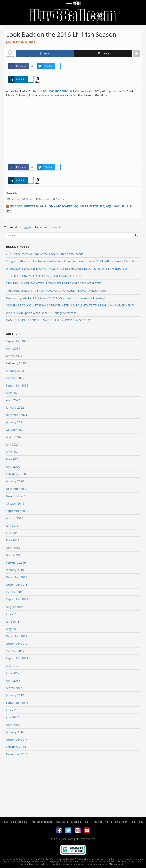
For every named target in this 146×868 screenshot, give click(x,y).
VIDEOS (109, 822)
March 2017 (14, 688)
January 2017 (15, 695)
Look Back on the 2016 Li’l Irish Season (61, 35)
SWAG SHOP (121, 822)
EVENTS (87, 822)
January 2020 (15, 481)
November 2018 (17, 585)
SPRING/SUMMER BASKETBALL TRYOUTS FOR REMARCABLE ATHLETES (54, 283)
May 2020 (13, 459)
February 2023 (16, 363)
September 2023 (17, 341)
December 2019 (17, 489)
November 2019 (17, 496)
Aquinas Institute (89, 206)
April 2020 (13, 466)
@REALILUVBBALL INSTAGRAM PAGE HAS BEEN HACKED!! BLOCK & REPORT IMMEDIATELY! (67, 269)
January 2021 (15, 422)
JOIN (141, 822)
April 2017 (13, 681)
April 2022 (13, 400)
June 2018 (13, 621)
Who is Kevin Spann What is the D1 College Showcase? (42, 313)
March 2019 (14, 555)
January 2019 (15, 570)
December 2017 (17, 636)
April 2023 (13, 348)
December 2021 (17, 415)
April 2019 (13, 548)
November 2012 (17, 754)
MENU (73, 3)
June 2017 (13, 673)
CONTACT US (62, 822)
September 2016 (17, 703)
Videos (29, 206)
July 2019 (12, 525)
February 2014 (16, 747)
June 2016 (13, 717)
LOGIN (133, 822)
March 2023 (14, 356)
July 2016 (12, 710)
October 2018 (15, 592)
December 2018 (17, 577)
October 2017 (15, 651)
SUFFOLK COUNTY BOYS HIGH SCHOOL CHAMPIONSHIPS (44, 276)
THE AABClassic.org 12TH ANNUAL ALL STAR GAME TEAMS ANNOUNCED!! (56, 291)
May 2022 (13, 393)
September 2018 (17, 599)
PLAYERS (98, 822)
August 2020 (15, 437)
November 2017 (17, 644)
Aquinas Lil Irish (120, 206)
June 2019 (13, 533)
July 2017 (12, 666)
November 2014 (17, 740)
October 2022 (15, 378)
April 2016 (13, 725)
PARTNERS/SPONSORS (43, 822)
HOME (6, 822)
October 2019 (15, 503)
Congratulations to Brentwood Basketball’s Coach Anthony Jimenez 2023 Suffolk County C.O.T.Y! (70, 261)
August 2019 (15, 518)
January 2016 (15, 732)
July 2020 (12, 444)
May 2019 (13, 540)
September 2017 (17, 658)
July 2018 (12, 614)
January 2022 (15, 407)
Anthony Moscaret (56, 206)
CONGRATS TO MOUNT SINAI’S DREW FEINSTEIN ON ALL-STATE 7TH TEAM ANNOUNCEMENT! (70, 305)
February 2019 (16, 562)
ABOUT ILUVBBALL (20, 822)
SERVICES (76, 822)
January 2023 (15, 371)
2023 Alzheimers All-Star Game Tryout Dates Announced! (44, 254)
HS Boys (16, 206)
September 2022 (17, 385)
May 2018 (13, 629)
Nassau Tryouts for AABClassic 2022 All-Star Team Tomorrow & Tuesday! (55, 298)
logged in (28, 227)
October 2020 (15, 430)
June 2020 (13, 452)
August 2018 (15, 607)
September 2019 (17, 511)
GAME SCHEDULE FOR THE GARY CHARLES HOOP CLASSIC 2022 (48, 320)
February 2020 (16, 474)
